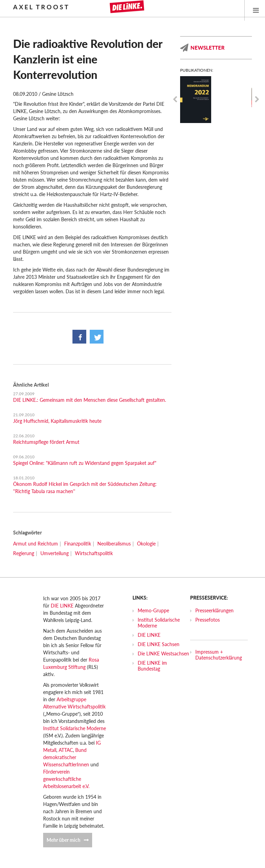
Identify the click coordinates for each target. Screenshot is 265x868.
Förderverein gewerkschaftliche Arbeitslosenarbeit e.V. (66, 779)
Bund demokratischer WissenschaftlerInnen (66, 757)
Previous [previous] (175, 100)
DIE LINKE (62, 606)
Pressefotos (208, 620)
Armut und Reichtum (36, 544)
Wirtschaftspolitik (94, 553)
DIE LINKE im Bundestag (152, 666)
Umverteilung (55, 553)
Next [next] (257, 100)
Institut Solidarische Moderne (75, 728)
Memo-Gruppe (153, 610)
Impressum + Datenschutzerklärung (219, 655)
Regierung (24, 553)
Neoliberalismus (114, 544)
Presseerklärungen (214, 610)
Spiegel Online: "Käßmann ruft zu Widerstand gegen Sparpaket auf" (85, 463)
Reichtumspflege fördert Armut (46, 442)
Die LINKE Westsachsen (163, 653)
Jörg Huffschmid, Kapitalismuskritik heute (57, 421)
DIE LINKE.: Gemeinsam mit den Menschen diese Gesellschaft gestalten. (90, 400)
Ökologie (146, 544)
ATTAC (66, 750)
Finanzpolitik (78, 544)
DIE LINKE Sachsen (159, 644)
